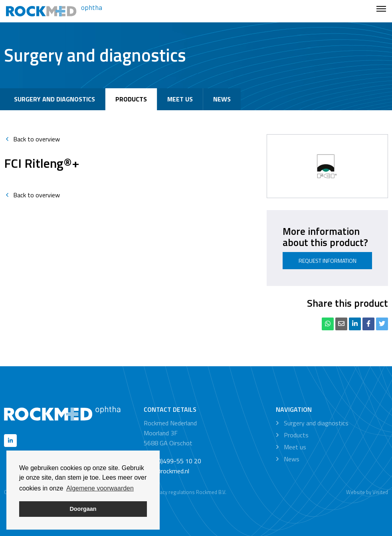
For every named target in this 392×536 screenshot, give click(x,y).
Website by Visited (367, 492)
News (222, 99)
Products (131, 99)
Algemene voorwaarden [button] (100, 488)
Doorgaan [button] (83, 509)
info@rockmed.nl (166, 471)
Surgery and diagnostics (54, 99)
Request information (328, 261)
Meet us (180, 99)
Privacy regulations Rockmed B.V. (189, 492)
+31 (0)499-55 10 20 (172, 461)
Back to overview (32, 139)
